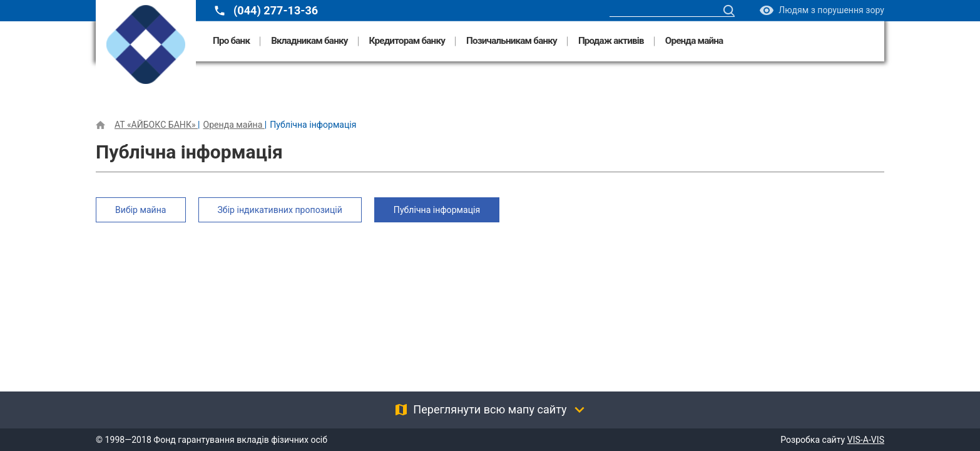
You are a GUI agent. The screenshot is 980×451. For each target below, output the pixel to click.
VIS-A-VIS (866, 440)
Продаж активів (611, 41)
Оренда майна (694, 41)
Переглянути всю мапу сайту (490, 410)
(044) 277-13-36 (276, 11)
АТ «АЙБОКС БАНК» (156, 125)
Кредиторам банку (407, 41)
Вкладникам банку (309, 41)
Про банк (231, 41)
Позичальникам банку (512, 41)
